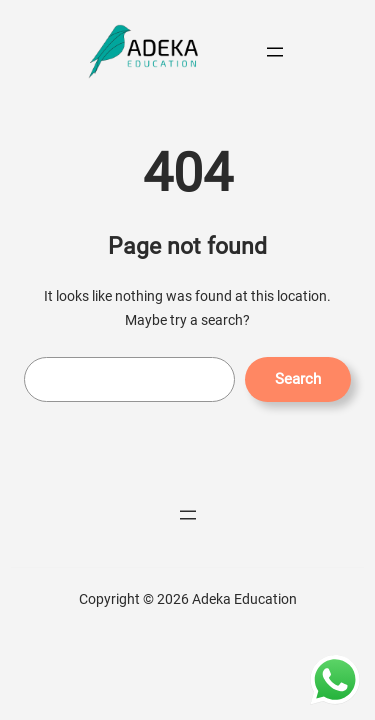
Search (298, 379)
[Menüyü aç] (275, 52)
